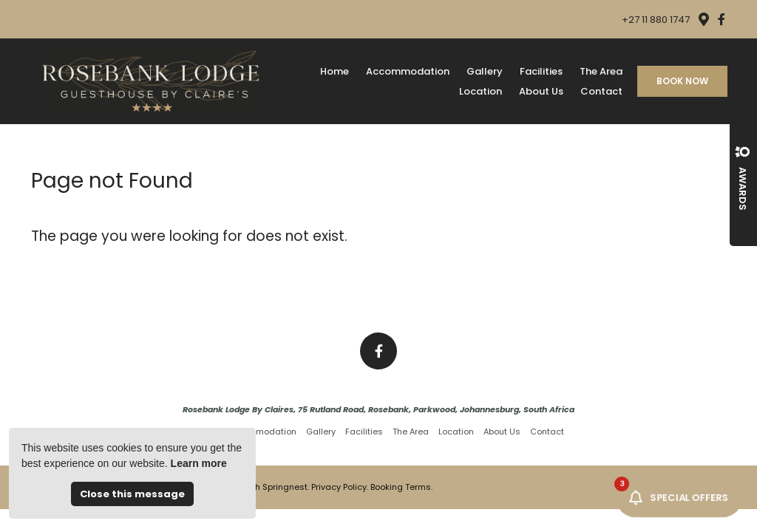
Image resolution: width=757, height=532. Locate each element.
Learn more (199, 463)
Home (335, 71)
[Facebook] (722, 19)
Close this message (132, 494)
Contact (601, 91)
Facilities (541, 71)
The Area (601, 71)
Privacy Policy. (340, 487)
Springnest (285, 487)
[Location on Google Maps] (703, 18)
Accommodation (408, 71)
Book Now (682, 81)
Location (481, 91)
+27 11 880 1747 (656, 20)
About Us (541, 91)
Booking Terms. (401, 487)
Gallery (485, 71)
